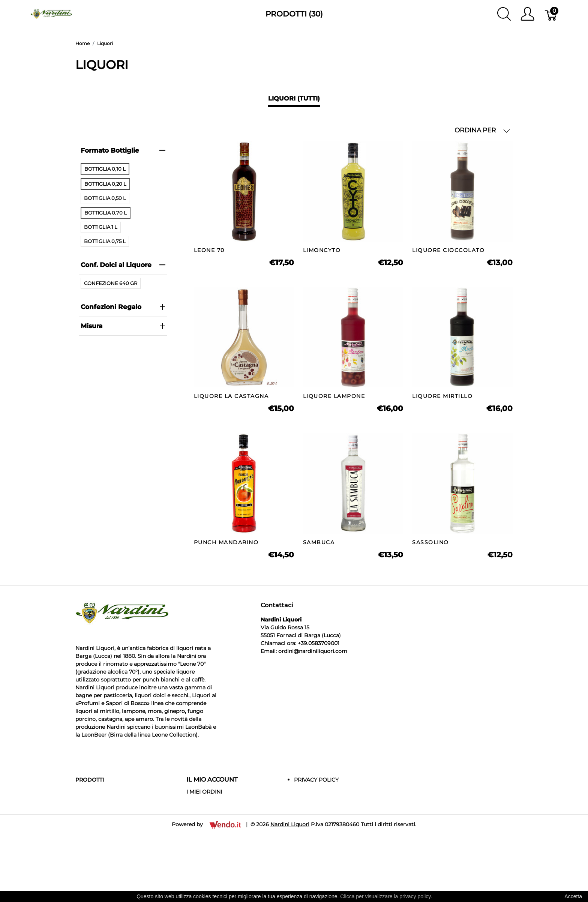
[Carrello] (551, 14)
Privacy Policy (316, 780)
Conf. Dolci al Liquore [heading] (123, 265)
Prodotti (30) (294, 14)
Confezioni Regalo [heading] (123, 307)
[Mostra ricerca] (504, 14)
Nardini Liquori (290, 824)
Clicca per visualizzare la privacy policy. (386, 896)
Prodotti (90, 780)
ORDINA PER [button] (482, 130)
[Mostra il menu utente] (527, 14)
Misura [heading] (123, 326)
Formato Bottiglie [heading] (123, 150)
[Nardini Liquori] (51, 13)
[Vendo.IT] (225, 824)
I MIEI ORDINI (204, 792)
